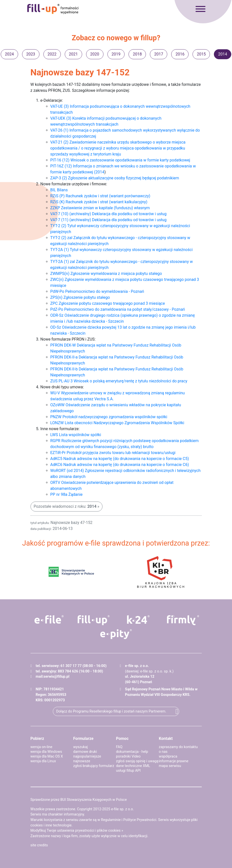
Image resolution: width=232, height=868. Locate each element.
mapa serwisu (170, 766)
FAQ (119, 747)
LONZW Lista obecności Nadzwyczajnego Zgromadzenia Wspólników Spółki (117, 423)
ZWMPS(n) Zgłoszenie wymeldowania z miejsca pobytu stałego (106, 274)
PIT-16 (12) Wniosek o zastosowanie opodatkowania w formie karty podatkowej (120, 160)
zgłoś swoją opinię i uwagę (137, 761)
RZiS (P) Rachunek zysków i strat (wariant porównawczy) (100, 196)
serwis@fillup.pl (57, 677)
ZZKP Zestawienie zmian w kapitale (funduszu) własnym (100, 208)
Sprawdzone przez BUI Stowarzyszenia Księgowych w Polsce (79, 800)
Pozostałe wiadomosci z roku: (65, 506)
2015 (201, 54)
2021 (73, 54)
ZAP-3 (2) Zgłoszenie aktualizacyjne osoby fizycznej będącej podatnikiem (115, 178)
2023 (31, 54)
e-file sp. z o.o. (123, 809)
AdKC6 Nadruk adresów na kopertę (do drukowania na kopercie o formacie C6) (120, 465)
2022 (52, 54)
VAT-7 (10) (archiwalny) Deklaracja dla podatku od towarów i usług (109, 214)
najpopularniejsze (87, 756)
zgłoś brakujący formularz (94, 766)
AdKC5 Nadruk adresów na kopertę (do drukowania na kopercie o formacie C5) (120, 459)
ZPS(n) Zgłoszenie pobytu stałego (80, 297)
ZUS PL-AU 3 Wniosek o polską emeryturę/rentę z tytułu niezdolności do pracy (119, 381)
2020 (95, 54)
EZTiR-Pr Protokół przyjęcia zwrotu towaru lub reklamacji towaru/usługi (113, 453)
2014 (223, 54)
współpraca (168, 756)
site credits (39, 845)
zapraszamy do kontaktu (178, 747)
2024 (9, 54)
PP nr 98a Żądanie (66, 494)
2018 (137, 54)
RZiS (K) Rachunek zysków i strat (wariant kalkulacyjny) (99, 202)
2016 (180, 54)
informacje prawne (174, 761)
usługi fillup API (128, 771)
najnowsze (82, 761)
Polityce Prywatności (140, 820)
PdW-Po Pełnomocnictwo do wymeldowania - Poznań (97, 291)
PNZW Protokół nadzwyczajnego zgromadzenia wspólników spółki (109, 417)
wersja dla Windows (46, 752)
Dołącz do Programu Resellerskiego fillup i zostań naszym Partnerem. (111, 711)
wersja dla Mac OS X (47, 756)
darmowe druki (85, 752)
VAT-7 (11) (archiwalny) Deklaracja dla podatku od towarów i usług (109, 220)
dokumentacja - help (132, 752)
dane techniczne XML (133, 766)
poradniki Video (128, 756)
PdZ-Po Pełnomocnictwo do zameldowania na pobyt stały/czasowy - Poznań (118, 309)
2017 (159, 54)
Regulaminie (111, 820)
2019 (116, 54)
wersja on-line (41, 747)
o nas (163, 752)
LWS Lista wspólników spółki (76, 435)
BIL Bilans (59, 190)
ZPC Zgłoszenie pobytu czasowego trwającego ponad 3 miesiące (108, 303)
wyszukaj (81, 747)
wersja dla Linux (43, 761)
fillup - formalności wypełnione (53, 9)
